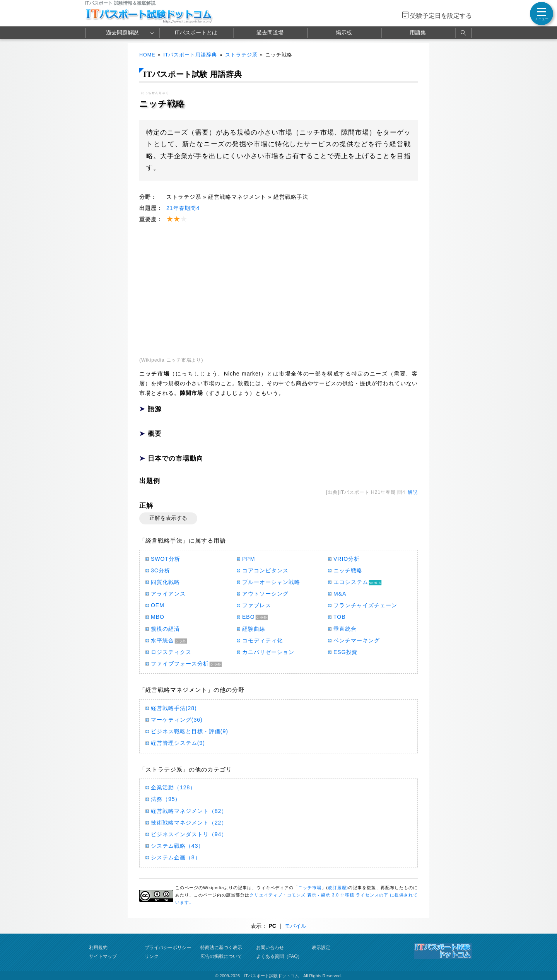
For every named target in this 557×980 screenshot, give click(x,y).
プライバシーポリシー (168, 948)
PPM (249, 559)
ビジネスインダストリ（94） (189, 834)
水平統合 (162, 640)
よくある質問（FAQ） (279, 956)
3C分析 (161, 570)
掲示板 (344, 32)
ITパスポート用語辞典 (190, 55)
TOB (339, 617)
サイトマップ (103, 956)
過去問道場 (270, 32)
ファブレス (257, 605)
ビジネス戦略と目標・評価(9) (190, 731)
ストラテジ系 (241, 55)
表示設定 (321, 948)
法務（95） (166, 799)
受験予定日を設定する (441, 16)
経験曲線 (254, 629)
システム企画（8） (176, 857)
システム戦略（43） (177, 846)
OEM (158, 605)
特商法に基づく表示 (221, 948)
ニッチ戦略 (348, 570)
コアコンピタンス (265, 570)
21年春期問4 (183, 208)
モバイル (296, 926)
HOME (147, 55)
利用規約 (98, 948)
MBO (158, 617)
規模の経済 (165, 629)
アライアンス (168, 594)
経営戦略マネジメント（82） (189, 811)
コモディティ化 (262, 640)
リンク (152, 956)
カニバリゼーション (268, 652)
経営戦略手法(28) (174, 708)
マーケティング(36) (177, 720)
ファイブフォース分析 (180, 664)
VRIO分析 (347, 559)
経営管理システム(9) (178, 743)
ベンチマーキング (357, 640)
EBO (249, 617)
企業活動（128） (173, 787)
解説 (413, 492)
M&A (340, 594)
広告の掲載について (221, 956)
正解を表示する (168, 518)
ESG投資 (345, 652)
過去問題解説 (122, 32)
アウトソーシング (265, 594)
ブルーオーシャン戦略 (271, 582)
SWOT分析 (166, 559)
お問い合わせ (270, 948)
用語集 (418, 32)
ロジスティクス (171, 652)
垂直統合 (345, 629)
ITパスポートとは (196, 32)
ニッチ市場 (310, 888)
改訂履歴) (338, 888)
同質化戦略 (165, 582)
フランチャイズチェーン (365, 605)
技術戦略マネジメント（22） (189, 823)
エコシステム (351, 582)
